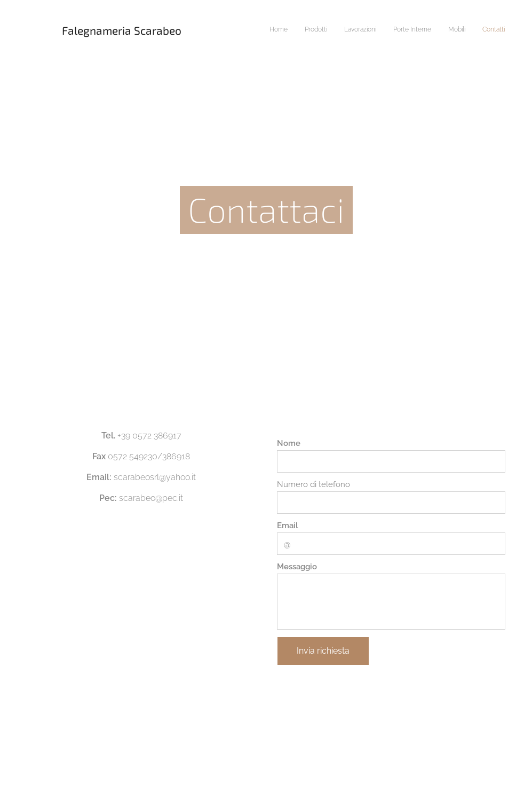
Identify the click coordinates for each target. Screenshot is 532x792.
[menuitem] (422, 30)
